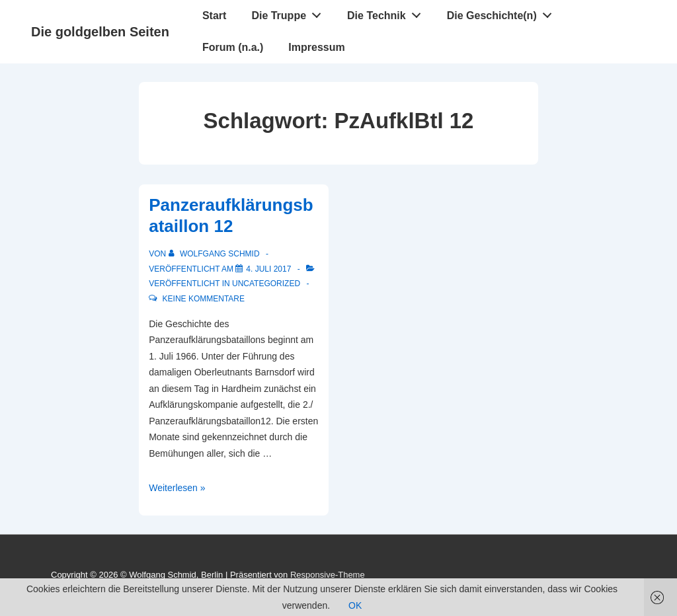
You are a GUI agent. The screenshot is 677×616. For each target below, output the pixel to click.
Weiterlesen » (177, 488)
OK (355, 605)
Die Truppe (290, 13)
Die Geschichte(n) (503, 13)
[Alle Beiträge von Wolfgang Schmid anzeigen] (215, 254)
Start (214, 16)
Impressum (316, 47)
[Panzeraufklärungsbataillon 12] (268, 269)
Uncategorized (266, 284)
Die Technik (387, 13)
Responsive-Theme (328, 575)
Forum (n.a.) (233, 47)
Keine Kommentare (204, 299)
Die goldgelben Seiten (100, 32)
